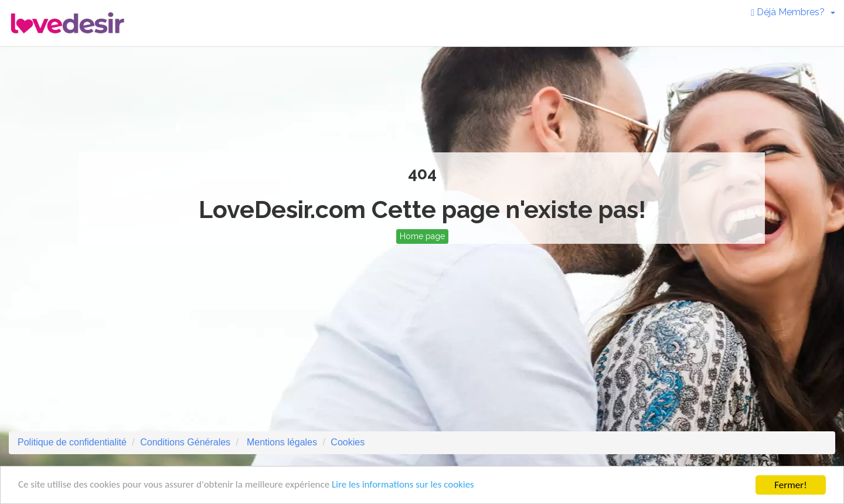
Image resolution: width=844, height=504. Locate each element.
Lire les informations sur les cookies (404, 487)
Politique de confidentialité (72, 442)
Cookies (348, 442)
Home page (422, 236)
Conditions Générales (185, 442)
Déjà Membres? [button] (793, 12)
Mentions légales (280, 442)
